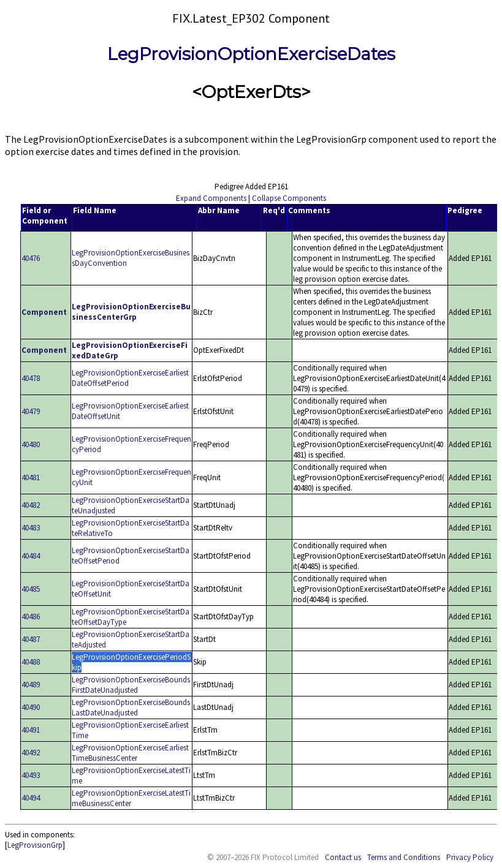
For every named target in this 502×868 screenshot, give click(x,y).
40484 (31, 556)
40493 (31, 775)
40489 (31, 685)
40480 (31, 444)
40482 (31, 505)
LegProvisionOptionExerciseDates (251, 54)
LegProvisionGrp (35, 845)
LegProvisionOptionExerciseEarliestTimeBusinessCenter (130, 753)
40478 (31, 378)
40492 (31, 753)
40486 (31, 617)
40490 (31, 707)
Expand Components (211, 198)
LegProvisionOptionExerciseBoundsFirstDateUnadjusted (131, 685)
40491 (31, 730)
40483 (31, 528)
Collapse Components (289, 198)
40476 (31, 258)
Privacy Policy (470, 857)
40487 (31, 639)
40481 (31, 477)
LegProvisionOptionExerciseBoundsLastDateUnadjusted (131, 708)
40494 (31, 798)
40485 (31, 589)
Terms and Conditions (404, 857)
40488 (31, 662)
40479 (31, 411)
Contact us (343, 857)
